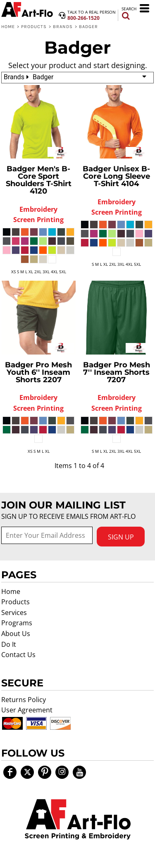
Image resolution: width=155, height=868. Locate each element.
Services (14, 613)
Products (34, 27)
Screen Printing (38, 220)
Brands (63, 27)
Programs (17, 623)
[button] (78, 819)
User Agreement (27, 710)
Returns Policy (24, 700)
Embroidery (38, 209)
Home (8, 27)
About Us (16, 634)
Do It (9, 644)
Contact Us (18, 655)
